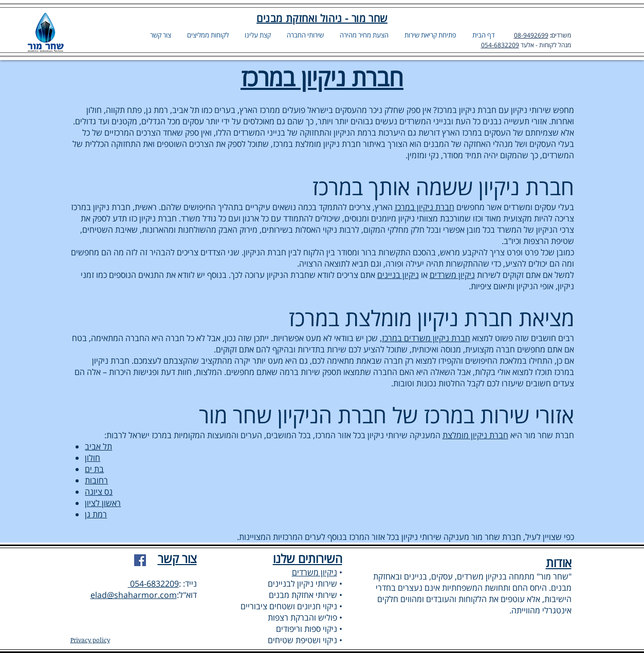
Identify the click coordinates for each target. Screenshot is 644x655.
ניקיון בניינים (398, 275)
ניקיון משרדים (452, 275)
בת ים (94, 469)
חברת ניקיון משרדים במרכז (426, 338)
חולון (93, 458)
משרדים (561, 35)
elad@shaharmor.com (134, 595)
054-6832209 (500, 45)
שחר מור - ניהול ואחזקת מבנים (322, 18)
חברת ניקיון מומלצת (475, 435)
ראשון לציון (103, 503)
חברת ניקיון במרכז (425, 207)
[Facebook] (140, 560)
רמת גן (96, 514)
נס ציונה (99, 492)
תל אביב (98, 446)
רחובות (96, 480)
